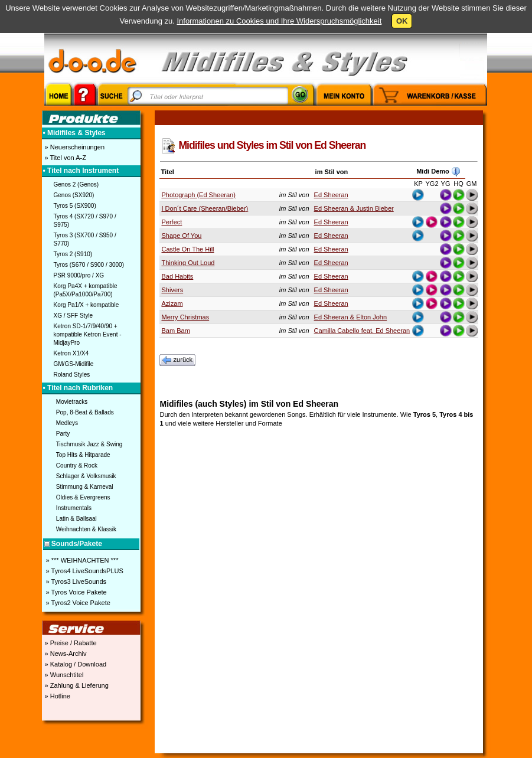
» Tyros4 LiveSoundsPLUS (84, 571)
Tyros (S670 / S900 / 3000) (89, 265)
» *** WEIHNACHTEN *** (81, 560)
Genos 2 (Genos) (76, 184)
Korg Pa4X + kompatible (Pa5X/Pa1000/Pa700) (86, 290)
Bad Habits (178, 276)
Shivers (173, 290)
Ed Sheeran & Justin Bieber (354, 208)
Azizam (172, 303)
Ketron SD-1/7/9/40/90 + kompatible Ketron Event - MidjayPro (88, 334)
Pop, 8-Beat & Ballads (85, 412)
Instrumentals (74, 508)
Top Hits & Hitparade (83, 455)
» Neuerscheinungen (74, 147)
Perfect (172, 222)
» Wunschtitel (63, 675)
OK (402, 21)
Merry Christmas (186, 317)
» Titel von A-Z (65, 158)
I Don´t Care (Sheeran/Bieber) (205, 208)
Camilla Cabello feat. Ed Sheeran (362, 331)
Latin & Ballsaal (76, 519)
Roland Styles (72, 375)
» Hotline (57, 696)
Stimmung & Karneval (85, 487)
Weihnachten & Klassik (86, 529)
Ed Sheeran (331, 195)
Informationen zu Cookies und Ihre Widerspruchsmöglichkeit (279, 21)
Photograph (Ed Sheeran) (199, 195)
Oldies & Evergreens (83, 497)
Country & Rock (77, 465)
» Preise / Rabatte (70, 643)
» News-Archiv (65, 654)
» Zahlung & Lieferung (76, 685)
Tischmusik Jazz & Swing (89, 444)
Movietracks (72, 402)
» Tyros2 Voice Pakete (77, 603)
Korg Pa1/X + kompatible (87, 305)
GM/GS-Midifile (74, 364)
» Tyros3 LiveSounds (76, 581)
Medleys (67, 423)
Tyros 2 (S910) (73, 254)
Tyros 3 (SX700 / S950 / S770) (85, 239)
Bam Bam (176, 331)
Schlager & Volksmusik (86, 476)
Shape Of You (182, 236)
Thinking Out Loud (188, 263)
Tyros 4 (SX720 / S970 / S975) (85, 220)
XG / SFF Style (74, 316)
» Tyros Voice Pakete (76, 592)
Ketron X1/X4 (71, 353)
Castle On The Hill (188, 249)
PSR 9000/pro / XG (79, 275)
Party (63, 434)
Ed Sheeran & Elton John (351, 317)
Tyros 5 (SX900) (75, 206)
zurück (178, 360)
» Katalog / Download (75, 664)
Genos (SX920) (74, 195)
